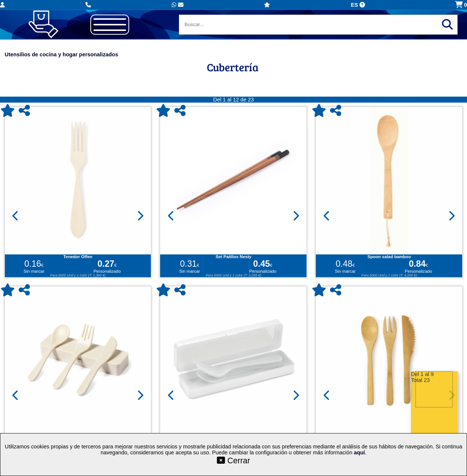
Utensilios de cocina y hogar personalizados (62, 54)
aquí (359, 452)
